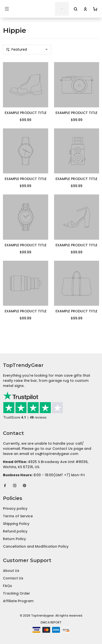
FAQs (7, 586)
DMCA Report (51, 622)
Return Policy (14, 539)
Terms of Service (18, 516)
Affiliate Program (18, 601)
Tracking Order (17, 593)
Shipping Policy (16, 524)
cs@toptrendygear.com (57, 454)
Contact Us (13, 578)
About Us (11, 571)
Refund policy (15, 531)
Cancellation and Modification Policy (36, 546)
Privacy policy (15, 508)
